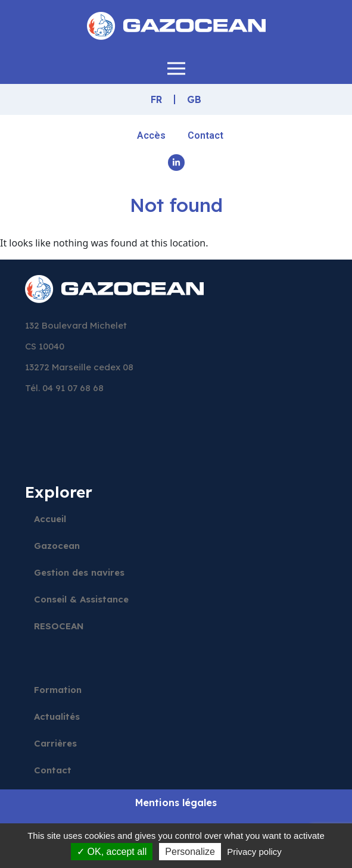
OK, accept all (112, 852)
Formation (58, 690)
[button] (176, 68)
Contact (205, 135)
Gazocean (57, 546)
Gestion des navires (79, 572)
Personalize (190, 852)
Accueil (50, 519)
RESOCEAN (59, 626)
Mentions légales (176, 803)
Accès (151, 135)
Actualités (57, 716)
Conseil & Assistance (81, 599)
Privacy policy (254, 852)
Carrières (55, 743)
